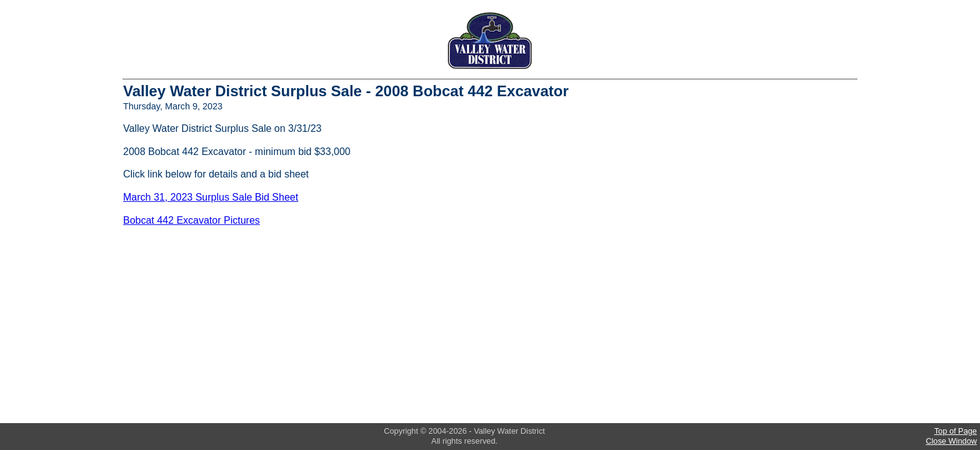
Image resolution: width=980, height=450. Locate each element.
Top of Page (956, 431)
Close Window (951, 441)
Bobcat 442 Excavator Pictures (192, 220)
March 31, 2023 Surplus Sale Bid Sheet (211, 197)
